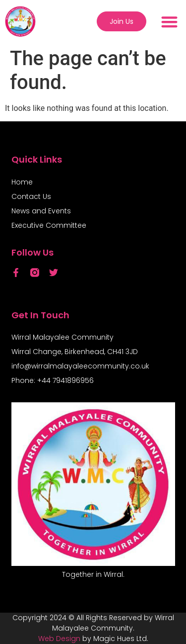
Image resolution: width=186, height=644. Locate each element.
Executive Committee (49, 225)
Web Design (59, 639)
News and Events (41, 211)
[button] (169, 22)
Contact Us (31, 196)
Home (22, 182)
